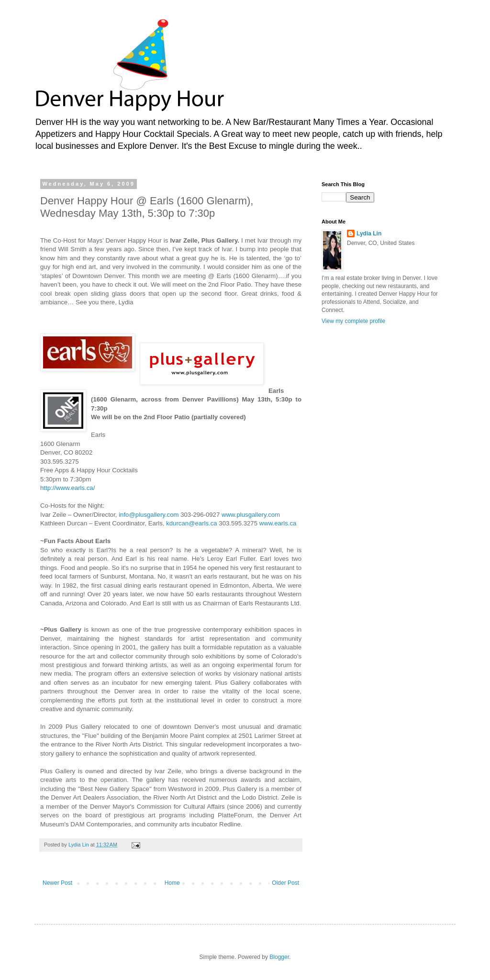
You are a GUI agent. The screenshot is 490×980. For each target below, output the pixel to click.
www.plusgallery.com (251, 515)
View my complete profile (353, 321)
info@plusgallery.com (149, 515)
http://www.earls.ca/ (67, 488)
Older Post (285, 883)
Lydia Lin (369, 234)
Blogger (279, 957)
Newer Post (57, 883)
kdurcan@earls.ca (191, 523)
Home (172, 883)
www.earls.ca (278, 523)
